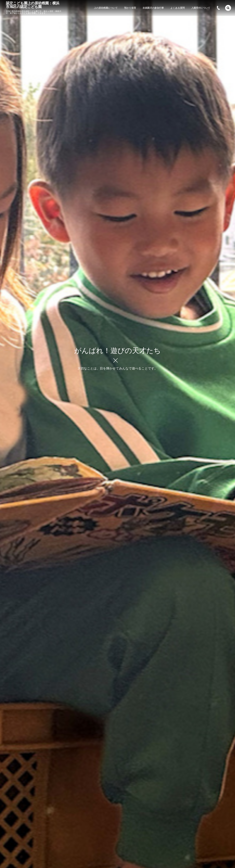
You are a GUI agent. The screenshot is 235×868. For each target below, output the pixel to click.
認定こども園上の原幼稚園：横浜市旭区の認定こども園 (33, 5)
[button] (228, 8)
